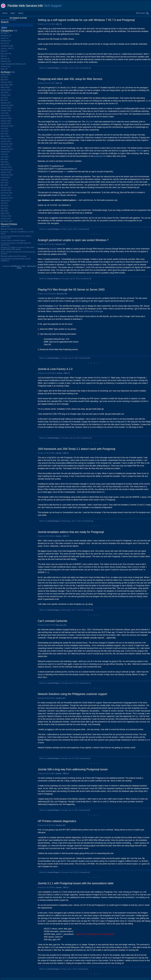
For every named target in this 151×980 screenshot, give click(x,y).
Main (13, 13)
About (21, 13)
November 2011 (7, 193)
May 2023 (4, 80)
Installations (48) (7, 46)
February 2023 (6, 82)
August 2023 (5, 74)
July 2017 (4, 98)
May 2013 (4, 159)
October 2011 (6, 195)
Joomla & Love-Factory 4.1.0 (55, 369)
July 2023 (4, 77)
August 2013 (5, 152)
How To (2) (5, 43)
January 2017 (6, 103)
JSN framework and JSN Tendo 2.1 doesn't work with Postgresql (76, 449)
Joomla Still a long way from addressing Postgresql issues (73, 769)
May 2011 (4, 208)
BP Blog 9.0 (16, 266)
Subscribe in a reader (9, 20)
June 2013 (5, 157)
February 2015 (6, 118)
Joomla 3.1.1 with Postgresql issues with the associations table (76, 883)
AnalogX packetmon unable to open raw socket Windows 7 (73, 240)
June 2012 (5, 182)
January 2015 (6, 121)
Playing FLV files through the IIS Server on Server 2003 (71, 290)
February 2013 (6, 167)
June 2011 (5, 206)
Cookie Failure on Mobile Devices (13, 240)
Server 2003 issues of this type (91, 311)
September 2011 (7, 198)
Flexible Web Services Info (25, 6)
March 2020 (5, 87)
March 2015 (5, 116)
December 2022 (7, 85)
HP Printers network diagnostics (57, 821)
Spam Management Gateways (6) (13, 64)
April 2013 (5, 162)
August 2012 (5, 177)
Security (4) (5, 59)
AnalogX (53, 249)
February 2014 (6, 139)
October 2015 (6, 110)
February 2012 (6, 188)
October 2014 (6, 123)
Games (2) (5, 38)
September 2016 (7, 105)
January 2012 (6, 190)
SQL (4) (59, 24)
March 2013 (5, 164)
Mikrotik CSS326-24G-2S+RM (12, 229)
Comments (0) (85, 68)
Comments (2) (86, 438)
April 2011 (5, 211)
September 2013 (7, 149)
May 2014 (4, 134)
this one (62, 122)
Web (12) (4, 69)
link (130, 947)
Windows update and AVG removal (14, 256)
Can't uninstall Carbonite (53, 621)
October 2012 (6, 172)
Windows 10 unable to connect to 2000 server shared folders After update (18, 248)
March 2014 (5, 136)
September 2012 (7, 175)
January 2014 (6, 141)
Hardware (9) (6, 41)
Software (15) (6, 61)
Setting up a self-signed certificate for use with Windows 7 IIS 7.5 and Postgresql (86, 20)
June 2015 (5, 113)
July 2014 (4, 128)
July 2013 (4, 154)
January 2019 (6, 90)
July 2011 (4, 203)
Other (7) (4, 51)
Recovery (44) (62, 294)
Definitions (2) (6, 36)
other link (89, 122)
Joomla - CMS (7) (63, 373)
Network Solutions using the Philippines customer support (72, 694)
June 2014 (5, 131)
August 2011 (5, 200)
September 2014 (7, 126)
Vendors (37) (61, 244)
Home (5, 13)
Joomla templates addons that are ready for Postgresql (71, 532)
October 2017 (6, 95)
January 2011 (6, 218)
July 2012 (4, 180)
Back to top (31, 266)
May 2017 (4, 100)
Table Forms (5, 227)
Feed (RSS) (21, 267)
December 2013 (7, 144)
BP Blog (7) (5, 33)
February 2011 (6, 216)
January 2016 (6, 108)
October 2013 (6, 146)
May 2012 (4, 185)
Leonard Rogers (53, 68)
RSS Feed (141, 13)
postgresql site (100, 156)
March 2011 (5, 213)
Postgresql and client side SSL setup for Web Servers (70, 79)
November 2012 (7, 170)
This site (140, 151)
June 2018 (5, 92)
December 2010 (7, 221)
